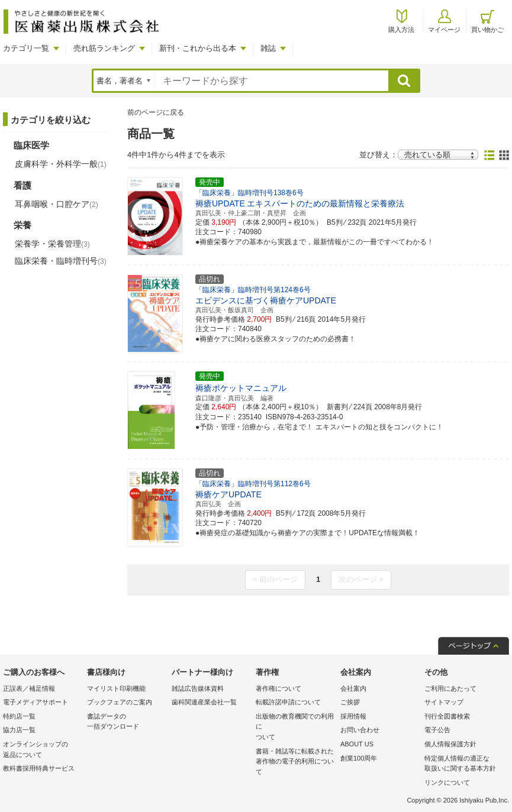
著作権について (278, 688)
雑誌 (268, 48)
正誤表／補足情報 (29, 688)
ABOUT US (357, 744)
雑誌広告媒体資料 (198, 688)
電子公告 (437, 730)
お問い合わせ (360, 730)
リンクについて (447, 782)
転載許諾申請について (288, 702)
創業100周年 (359, 758)
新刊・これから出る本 (198, 48)
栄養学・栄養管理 (52, 244)
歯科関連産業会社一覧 (204, 702)
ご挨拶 (350, 702)
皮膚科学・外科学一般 (61, 164)
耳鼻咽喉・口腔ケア (57, 204)
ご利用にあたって (450, 688)
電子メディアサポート (36, 702)
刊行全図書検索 (447, 716)
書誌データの (126, 722)
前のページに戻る (156, 112)
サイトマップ (444, 702)
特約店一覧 (19, 716)
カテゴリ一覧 (26, 48)
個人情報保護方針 (450, 744)
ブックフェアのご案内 (120, 702)
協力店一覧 (19, 730)
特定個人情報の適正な (463, 764)
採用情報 (353, 716)
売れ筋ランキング (104, 48)
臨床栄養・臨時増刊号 (61, 261)
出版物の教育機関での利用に (295, 728)
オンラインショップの (42, 750)
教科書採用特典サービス (39, 768)
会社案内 (353, 688)
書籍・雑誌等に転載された (295, 763)
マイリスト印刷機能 (116, 688)
